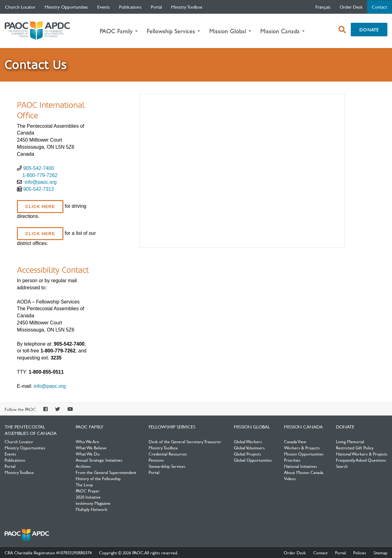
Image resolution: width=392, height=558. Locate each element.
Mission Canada (303, 427)
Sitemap (380, 552)
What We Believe (91, 448)
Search (342, 466)
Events (104, 7)
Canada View (295, 441)
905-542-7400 (38, 168)
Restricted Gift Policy (355, 448)
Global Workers (248, 441)
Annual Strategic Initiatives (99, 460)
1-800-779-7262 (40, 175)
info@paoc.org (41, 182)
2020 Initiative (88, 497)
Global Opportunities (253, 460)
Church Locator (20, 7)
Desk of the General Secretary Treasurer (185, 441)
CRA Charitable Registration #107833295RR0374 (48, 552)
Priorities (292, 460)
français (323, 7)
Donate (369, 30)
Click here (40, 234)
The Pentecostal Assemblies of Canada (37, 31)
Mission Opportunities (304, 454)
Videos (290, 478)
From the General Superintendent (106, 472)
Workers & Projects (302, 448)
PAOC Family (90, 427)
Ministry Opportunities (66, 7)
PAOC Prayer (88, 491)
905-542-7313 (38, 189)
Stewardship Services (167, 466)
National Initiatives (300, 466)
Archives (83, 466)
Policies (360, 552)
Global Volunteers (249, 448)
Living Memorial (350, 441)
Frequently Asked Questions (361, 460)
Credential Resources (168, 454)
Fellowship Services (172, 427)
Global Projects (247, 454)
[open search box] (342, 30)
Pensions (156, 460)
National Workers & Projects (362, 454)
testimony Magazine (93, 503)
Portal (156, 7)
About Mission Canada (304, 472)
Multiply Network (92, 509)
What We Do (88, 454)
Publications (130, 7)
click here (40, 207)
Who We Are (87, 441)
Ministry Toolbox (187, 7)
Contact (382, 7)
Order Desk (351, 7)
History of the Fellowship (98, 478)
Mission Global (252, 427)
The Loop (84, 484)
